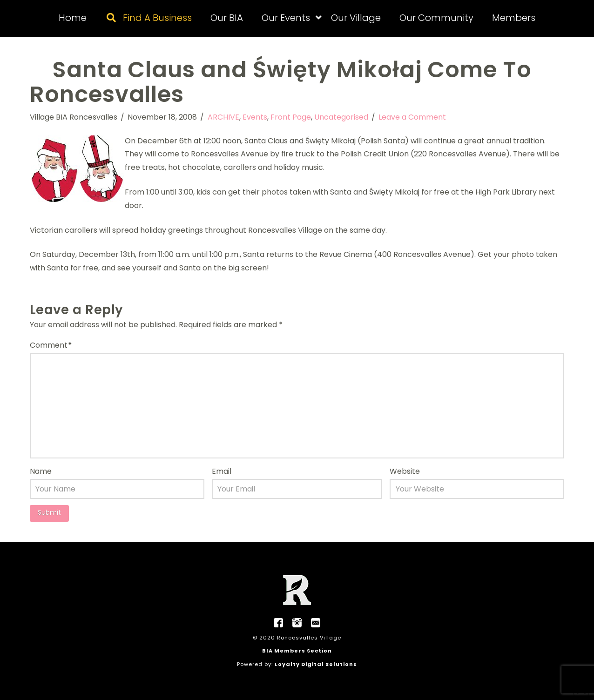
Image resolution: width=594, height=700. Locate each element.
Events (255, 117)
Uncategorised (341, 117)
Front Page (291, 117)
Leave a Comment (412, 117)
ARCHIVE (223, 117)
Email (222, 471)
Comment (51, 345)
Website (405, 471)
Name (41, 471)
